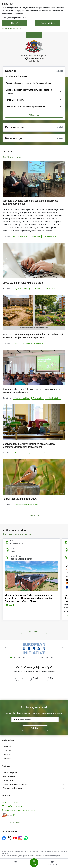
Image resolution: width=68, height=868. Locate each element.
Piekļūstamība (9, 776)
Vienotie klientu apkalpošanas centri (27, 453)
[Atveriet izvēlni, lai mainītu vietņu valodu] (15, 864)
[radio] (19, 678)
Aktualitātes (34, 115)
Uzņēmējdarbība (50, 236)
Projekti (6, 755)
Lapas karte (8, 780)
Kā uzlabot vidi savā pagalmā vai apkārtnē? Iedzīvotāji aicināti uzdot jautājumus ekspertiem (33, 336)
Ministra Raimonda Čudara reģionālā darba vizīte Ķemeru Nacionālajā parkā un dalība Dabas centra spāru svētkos (29, 598)
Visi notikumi (34, 631)
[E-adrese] (7, 815)
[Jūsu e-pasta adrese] (35, 720)
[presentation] (21, 690)
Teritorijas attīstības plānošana (32, 343)
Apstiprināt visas (48, 23)
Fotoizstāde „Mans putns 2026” (20, 499)
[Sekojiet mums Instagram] (20, 838)
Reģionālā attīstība (53, 398)
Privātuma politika (11, 772)
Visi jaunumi (34, 515)
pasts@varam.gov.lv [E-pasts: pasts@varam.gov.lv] (14, 806)
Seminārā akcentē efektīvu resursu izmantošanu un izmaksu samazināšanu (32, 391)
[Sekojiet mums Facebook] (4, 838)
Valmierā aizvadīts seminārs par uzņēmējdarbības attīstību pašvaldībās (30, 202)
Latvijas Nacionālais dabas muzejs (26, 505)
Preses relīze (50, 289)
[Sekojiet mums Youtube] (15, 838)
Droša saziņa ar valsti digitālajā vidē (23, 283)
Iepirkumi (7, 751)
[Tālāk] (63, 648)
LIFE (16, 343)
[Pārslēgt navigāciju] (34, 863)
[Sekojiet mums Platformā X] (9, 838)
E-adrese (38, 289)
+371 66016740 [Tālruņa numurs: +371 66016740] (12, 802)
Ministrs (9, 605)
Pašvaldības (36, 236)
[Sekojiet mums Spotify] (26, 838)
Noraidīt (15, 23)
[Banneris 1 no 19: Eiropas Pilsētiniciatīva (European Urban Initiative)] (34, 648)
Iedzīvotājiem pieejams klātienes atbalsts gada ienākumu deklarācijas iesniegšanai (29, 445)
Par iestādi (8, 759)
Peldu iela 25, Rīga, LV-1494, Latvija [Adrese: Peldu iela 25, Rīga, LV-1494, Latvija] (20, 810)
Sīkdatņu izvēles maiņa (13, 788)
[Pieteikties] (35, 728)
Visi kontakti (15, 822)
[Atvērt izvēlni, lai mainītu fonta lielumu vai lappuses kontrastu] (53, 864)
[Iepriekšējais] (5, 648)
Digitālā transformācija (23, 289)
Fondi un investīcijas (20, 236)
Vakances (7, 747)
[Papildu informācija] (14, 815)
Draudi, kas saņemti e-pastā (15, 784)
